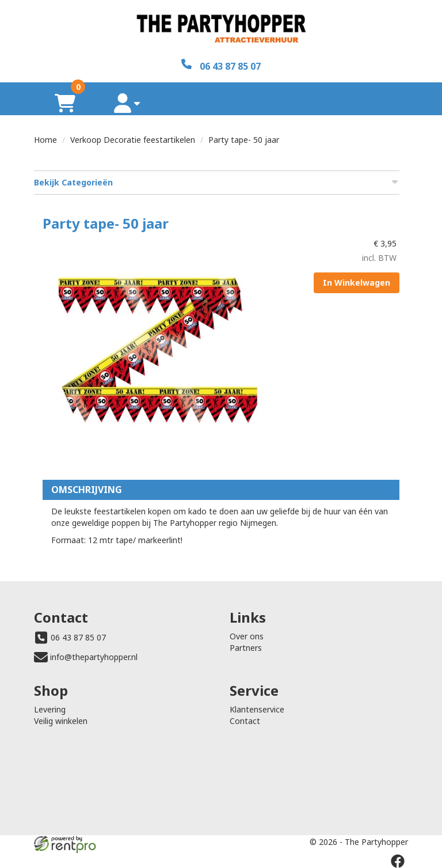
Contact (245, 721)
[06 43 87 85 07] (221, 65)
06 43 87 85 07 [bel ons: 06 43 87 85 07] (78, 637)
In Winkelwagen (357, 283)
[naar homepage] (221, 29)
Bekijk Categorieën (217, 182)
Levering (50, 709)
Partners (246, 648)
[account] (127, 103)
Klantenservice (257, 709)
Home (45, 140)
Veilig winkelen (61, 721)
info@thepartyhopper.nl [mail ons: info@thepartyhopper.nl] (94, 657)
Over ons (247, 636)
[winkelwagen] (65, 103)
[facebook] (398, 861)
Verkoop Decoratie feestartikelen (133, 140)
